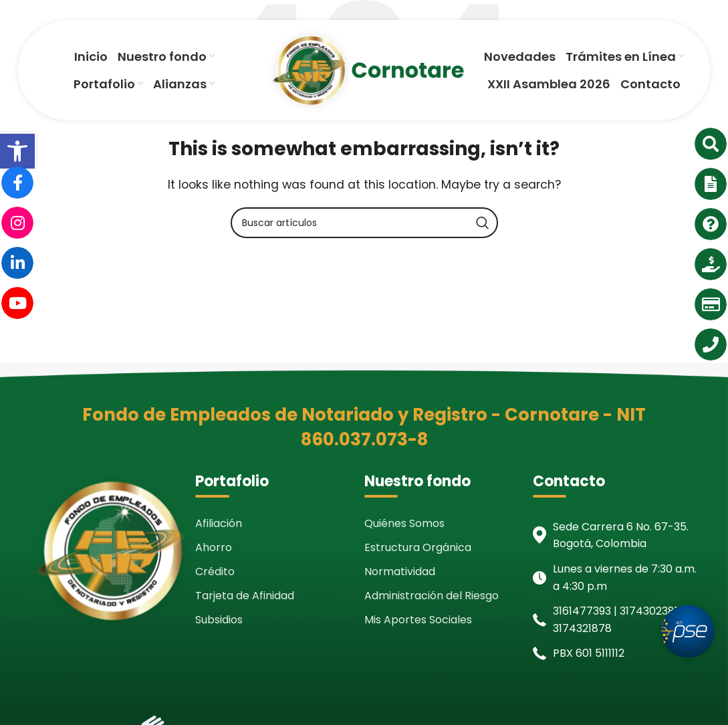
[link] (17, 151)
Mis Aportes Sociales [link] (418, 620)
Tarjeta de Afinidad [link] (245, 596)
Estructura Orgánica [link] (418, 547)
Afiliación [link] (219, 523)
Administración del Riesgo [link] (432, 596)
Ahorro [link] (214, 547)
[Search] (364, 223)
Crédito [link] (215, 572)
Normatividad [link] (400, 572)
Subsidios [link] (219, 620)
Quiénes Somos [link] (404, 523)
